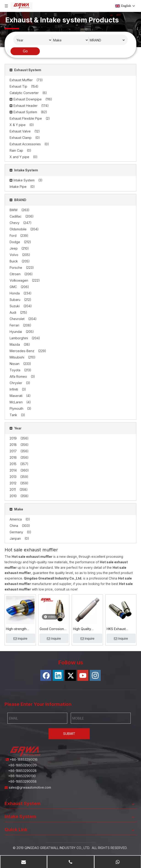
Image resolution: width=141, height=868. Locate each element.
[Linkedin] (58, 675)
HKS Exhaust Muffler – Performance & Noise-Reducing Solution (119, 629)
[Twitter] (70, 675)
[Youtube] (83, 675)
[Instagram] (95, 675)
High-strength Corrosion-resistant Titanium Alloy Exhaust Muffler (19, 629)
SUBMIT (69, 734)
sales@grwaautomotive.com (30, 787)
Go (25, 51)
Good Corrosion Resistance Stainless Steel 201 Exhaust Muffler (54, 629)
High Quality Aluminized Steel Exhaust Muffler (85, 629)
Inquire (20, 639)
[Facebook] (46, 675)
